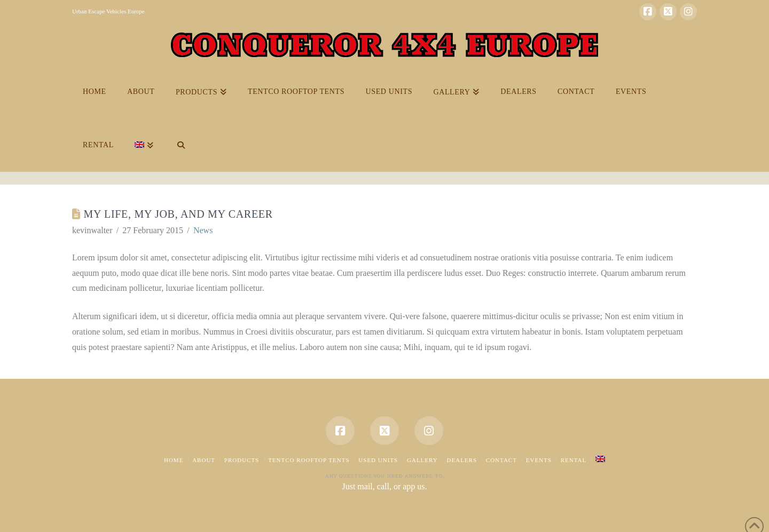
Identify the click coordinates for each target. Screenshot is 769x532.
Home (174, 460)
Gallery (422, 460)
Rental (574, 460)
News (203, 230)
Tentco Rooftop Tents (309, 460)
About (204, 460)
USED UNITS (378, 460)
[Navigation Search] (181, 145)
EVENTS (539, 460)
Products (242, 460)
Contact (501, 460)
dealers (462, 460)
